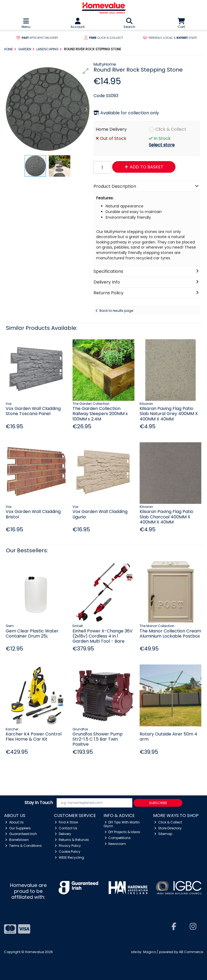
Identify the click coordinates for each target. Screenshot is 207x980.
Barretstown (17, 840)
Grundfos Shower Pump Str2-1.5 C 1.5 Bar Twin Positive (98, 739)
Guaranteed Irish (21, 834)
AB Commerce (191, 952)
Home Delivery (111, 129)
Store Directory (168, 828)
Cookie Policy (68, 852)
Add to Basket (144, 167)
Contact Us (66, 828)
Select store (162, 145)
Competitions (118, 838)
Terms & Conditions (23, 846)
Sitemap (163, 834)
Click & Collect (171, 129)
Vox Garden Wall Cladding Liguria (100, 514)
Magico (149, 952)
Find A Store (66, 822)
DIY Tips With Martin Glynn (122, 824)
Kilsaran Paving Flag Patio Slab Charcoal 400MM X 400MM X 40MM (166, 517)
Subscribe (158, 803)
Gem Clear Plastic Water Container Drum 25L (32, 634)
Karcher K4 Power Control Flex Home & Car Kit (34, 737)
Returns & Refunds (72, 840)
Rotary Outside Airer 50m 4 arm (168, 737)
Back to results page (116, 311)
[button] (86, 71)
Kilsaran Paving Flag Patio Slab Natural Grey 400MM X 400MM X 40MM (169, 414)
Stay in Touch (39, 803)
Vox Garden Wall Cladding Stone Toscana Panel (33, 411)
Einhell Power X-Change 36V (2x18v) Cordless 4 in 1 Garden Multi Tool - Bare (103, 636)
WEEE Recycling (69, 857)
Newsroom (115, 844)
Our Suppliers (18, 828)
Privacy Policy (68, 846)
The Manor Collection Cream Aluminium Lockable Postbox (170, 634)
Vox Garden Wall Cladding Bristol (33, 514)
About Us (14, 822)
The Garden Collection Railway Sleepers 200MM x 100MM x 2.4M (100, 414)
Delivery (63, 834)
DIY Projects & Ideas (123, 832)
